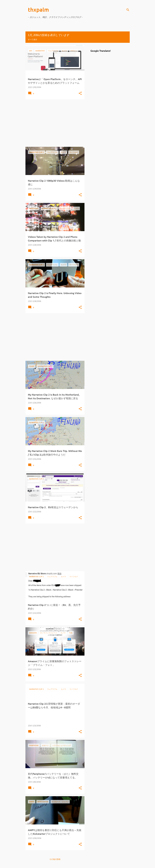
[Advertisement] (54, 123)
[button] (80, 93)
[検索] (128, 10)
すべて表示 (33, 39)
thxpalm (38, 10)
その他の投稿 (55, 859)
